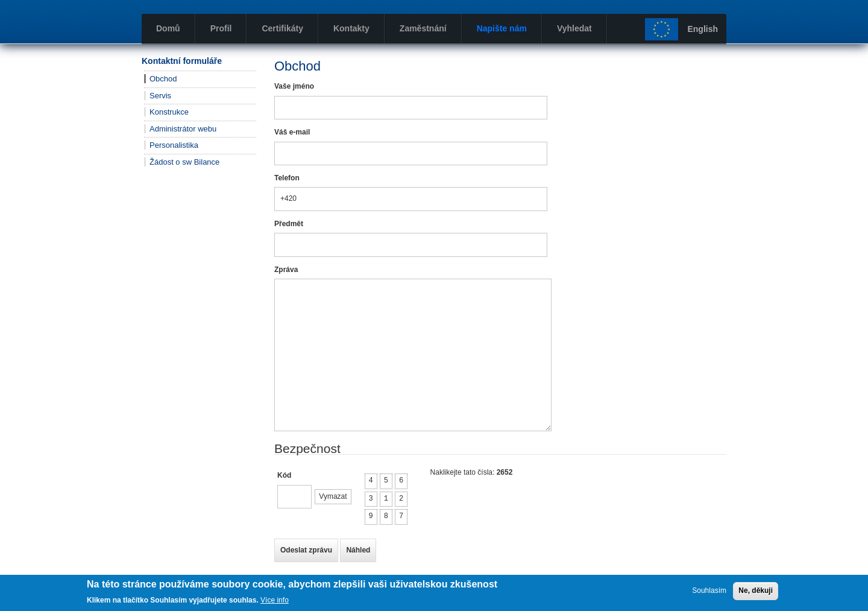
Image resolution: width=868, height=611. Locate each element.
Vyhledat (574, 28)
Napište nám (502, 28)
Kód (284, 475)
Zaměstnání (423, 28)
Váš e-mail (292, 132)
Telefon (287, 178)
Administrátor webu (183, 129)
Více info (275, 600)
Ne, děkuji (756, 590)
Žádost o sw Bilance (184, 162)
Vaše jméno (294, 86)
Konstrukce (169, 112)
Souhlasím (709, 590)
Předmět (289, 224)
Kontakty (351, 28)
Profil (221, 28)
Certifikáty (282, 28)
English (703, 29)
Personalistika (174, 145)
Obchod (163, 79)
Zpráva (286, 270)
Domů (168, 28)
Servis (160, 96)
